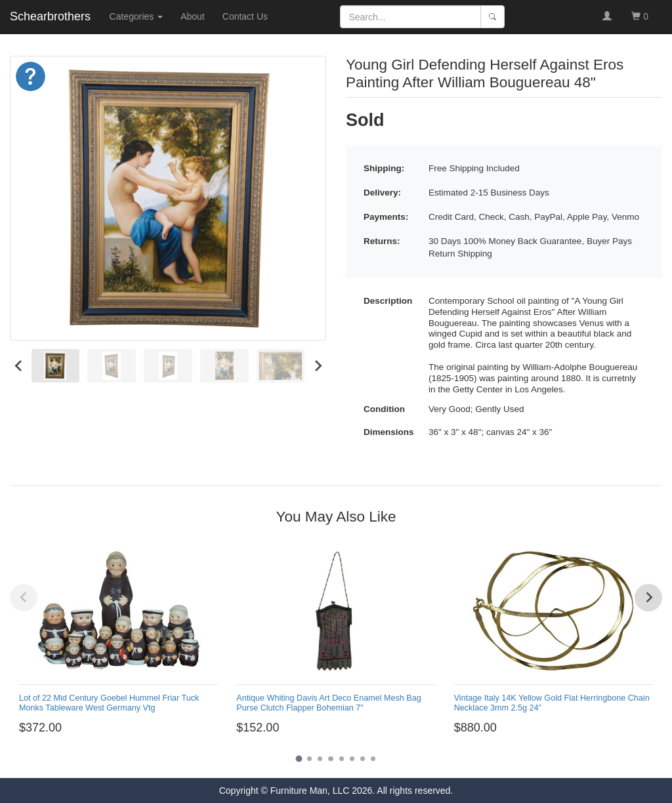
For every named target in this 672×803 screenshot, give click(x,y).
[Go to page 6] (352, 759)
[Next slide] (317, 365)
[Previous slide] (24, 598)
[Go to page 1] (299, 759)
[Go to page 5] (342, 759)
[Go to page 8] (373, 759)
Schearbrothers (50, 16)
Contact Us (245, 16)
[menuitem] (56, 366)
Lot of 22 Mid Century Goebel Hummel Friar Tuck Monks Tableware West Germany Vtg (109, 703)
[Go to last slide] (19, 365)
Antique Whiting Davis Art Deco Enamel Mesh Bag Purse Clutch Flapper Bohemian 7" (328, 703)
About (193, 16)
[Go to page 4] (330, 759)
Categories (136, 16)
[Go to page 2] (309, 759)
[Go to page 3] (320, 759)
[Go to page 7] (363, 759)
